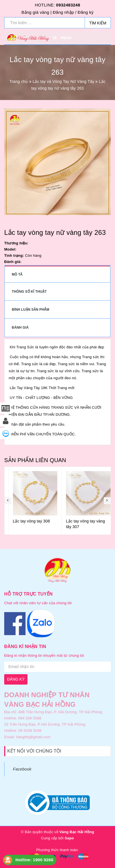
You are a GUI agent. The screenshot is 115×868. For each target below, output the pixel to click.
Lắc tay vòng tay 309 (27, 521)
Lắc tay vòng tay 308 (81, 521)
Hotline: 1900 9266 (34, 860)
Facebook (22, 769)
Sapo (69, 838)
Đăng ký (86, 12)
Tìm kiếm (98, 23)
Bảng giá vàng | (36, 12)
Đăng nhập (63, 12)
